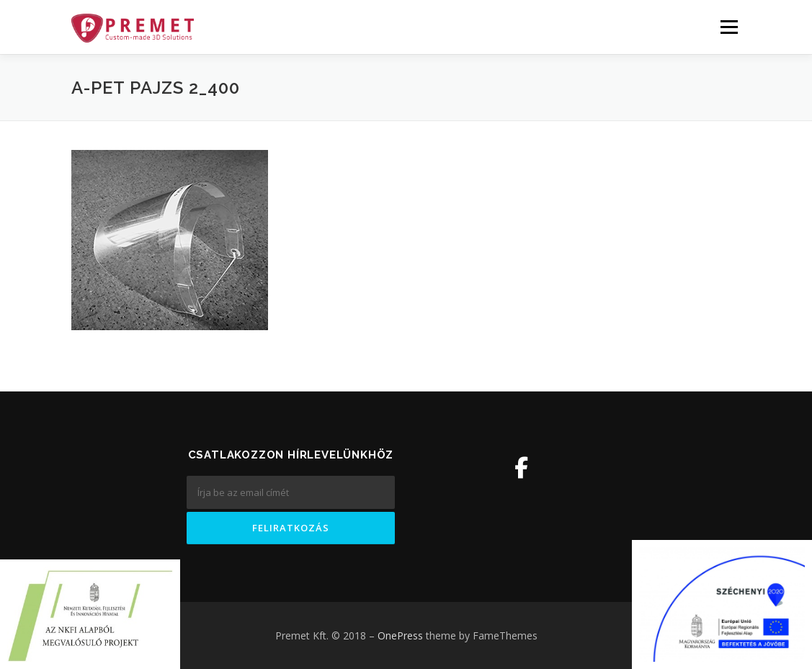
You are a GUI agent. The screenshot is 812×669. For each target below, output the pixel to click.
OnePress (400, 635)
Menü (729, 27)
